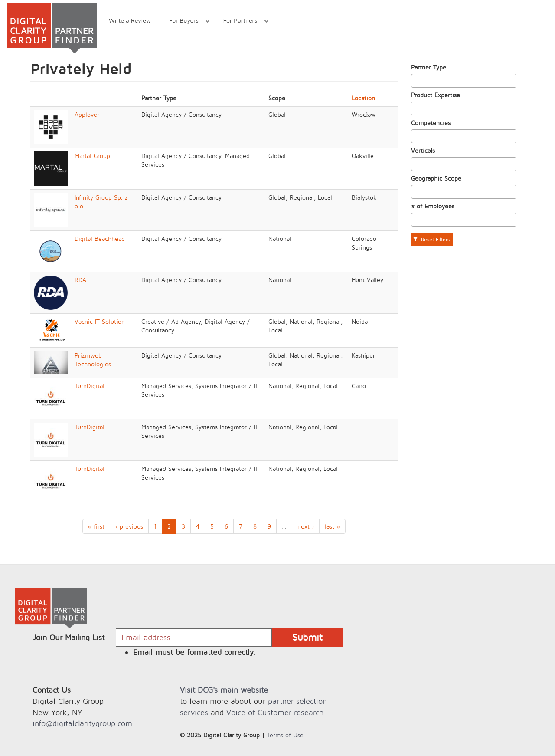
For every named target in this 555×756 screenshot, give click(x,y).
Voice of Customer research (275, 712)
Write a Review (130, 20)
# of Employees (433, 206)
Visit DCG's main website (224, 690)
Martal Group (92, 156)
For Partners (241, 21)
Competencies (431, 123)
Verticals (423, 150)
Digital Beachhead (100, 238)
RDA (80, 280)
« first (96, 526)
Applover (87, 114)
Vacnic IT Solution (100, 321)
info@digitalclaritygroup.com (82, 723)
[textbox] (416, 81)
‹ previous (129, 526)
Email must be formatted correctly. (194, 652)
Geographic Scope (436, 178)
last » (332, 526)
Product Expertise (436, 95)
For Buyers (185, 21)
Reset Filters (431, 239)
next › (306, 526)
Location (363, 98)
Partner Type (429, 67)
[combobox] (464, 81)
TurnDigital (90, 386)
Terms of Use (285, 735)
